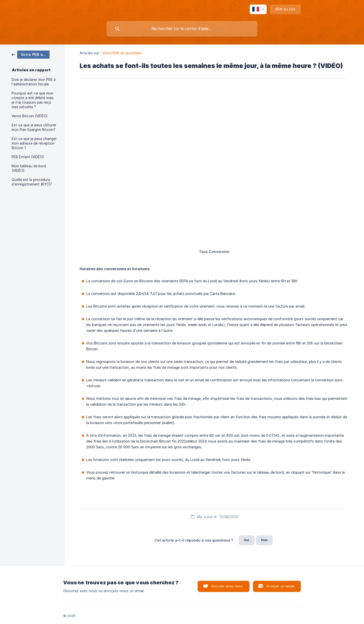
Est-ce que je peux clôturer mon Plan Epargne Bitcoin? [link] (34, 127)
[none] (258, 9)
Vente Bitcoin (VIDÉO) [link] (30, 116)
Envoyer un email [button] (280, 586)
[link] (31, 54)
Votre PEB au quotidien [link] (122, 53)
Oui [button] (246, 540)
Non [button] (264, 540)
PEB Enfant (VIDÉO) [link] (28, 157)
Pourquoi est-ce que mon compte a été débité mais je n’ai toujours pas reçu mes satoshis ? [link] (33, 100)
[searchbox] (182, 29)
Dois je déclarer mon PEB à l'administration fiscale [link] (34, 82)
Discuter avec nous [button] (227, 586)
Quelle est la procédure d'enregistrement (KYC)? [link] (32, 182)
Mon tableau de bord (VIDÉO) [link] (29, 168)
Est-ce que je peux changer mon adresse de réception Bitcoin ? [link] (34, 143)
